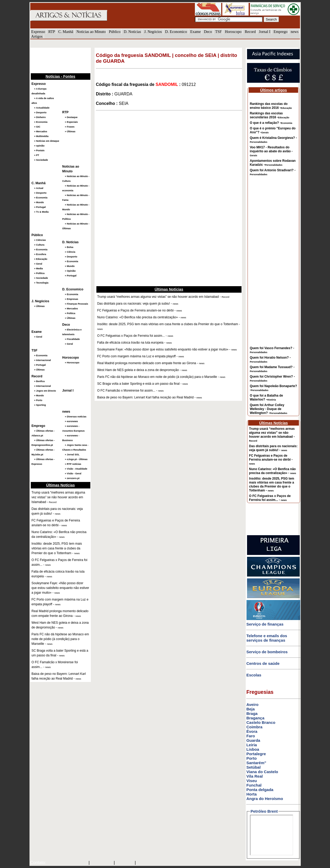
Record (250, 32)
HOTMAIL (125, 863)
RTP (52, 32)
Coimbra (254, 727)
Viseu (252, 781)
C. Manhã (66, 32)
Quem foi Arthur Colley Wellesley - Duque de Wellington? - (268, 409)
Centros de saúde (263, 663)
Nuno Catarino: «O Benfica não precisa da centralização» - (273, 471)
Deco (208, 32)
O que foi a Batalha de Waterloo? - (266, 398)
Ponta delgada (260, 790)
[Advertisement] (57, 60)
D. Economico (176, 32)
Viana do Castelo (262, 772)
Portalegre (256, 754)
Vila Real (254, 776)
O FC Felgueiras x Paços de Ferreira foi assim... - (270, 498)
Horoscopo (233, 32)
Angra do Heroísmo (265, 799)
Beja (250, 709)
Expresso (38, 32)
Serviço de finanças (265, 624)
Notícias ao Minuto (91, 32)
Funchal (254, 785)
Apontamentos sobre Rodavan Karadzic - (273, 163)
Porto (251, 758)
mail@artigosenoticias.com (66, 863)
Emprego (281, 32)
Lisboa (253, 749)
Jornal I (265, 32)
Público (115, 32)
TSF (218, 32)
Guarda (253, 740)
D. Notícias (132, 32)
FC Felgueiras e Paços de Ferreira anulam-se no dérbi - (271, 459)
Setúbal (253, 767)
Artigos (37, 36)
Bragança (255, 718)
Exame (195, 32)
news (295, 32)
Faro (251, 736)
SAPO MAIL (102, 863)
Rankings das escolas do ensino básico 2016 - (271, 106)
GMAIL (144, 863)
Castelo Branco (261, 722)
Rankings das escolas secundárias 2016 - (269, 115)
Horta (251, 794)
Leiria (252, 745)
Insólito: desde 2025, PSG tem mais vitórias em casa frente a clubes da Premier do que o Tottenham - (272, 484)
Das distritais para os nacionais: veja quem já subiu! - (273, 448)
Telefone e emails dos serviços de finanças (267, 638)
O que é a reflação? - (271, 123)
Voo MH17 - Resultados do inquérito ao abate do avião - (271, 151)
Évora (252, 731)
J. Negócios (153, 32)
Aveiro (252, 704)
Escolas (254, 675)
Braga (252, 713)
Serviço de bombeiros (267, 652)
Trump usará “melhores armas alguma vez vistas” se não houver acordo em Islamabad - (272, 435)
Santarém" (256, 763)
